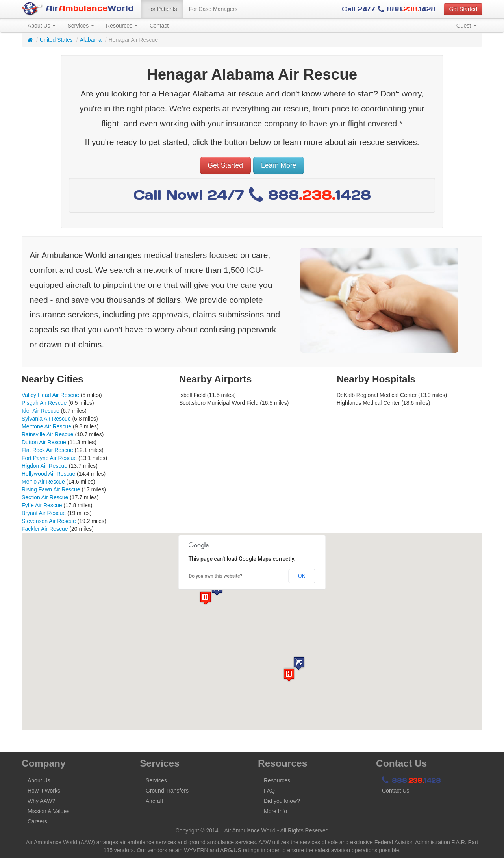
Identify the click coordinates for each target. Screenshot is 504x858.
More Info (275, 811)
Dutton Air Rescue (44, 442)
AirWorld (78, 9)
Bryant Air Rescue (44, 513)
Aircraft (154, 801)
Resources (122, 26)
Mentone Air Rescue (46, 426)
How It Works (44, 791)
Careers (37, 821)
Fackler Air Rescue (45, 529)
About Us (42, 26)
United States (56, 40)
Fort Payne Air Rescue (49, 458)
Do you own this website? (216, 576)
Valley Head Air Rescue (50, 395)
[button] (299, 663)
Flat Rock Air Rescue (47, 450)
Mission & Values (48, 811)
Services (81, 26)
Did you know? (282, 801)
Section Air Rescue (45, 497)
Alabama (91, 40)
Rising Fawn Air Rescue (51, 489)
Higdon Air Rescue (44, 466)
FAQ (269, 791)
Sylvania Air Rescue (46, 419)
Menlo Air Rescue (43, 482)
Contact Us (396, 791)
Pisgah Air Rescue (44, 403)
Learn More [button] (279, 165)
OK (302, 576)
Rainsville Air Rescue (48, 434)
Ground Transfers (167, 791)
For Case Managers (213, 9)
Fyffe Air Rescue (42, 505)
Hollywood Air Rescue (48, 474)
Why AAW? (41, 801)
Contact (159, 26)
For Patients (162, 9)
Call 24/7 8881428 (389, 9)
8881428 (411, 780)
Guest (466, 26)
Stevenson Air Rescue (49, 521)
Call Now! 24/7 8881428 (252, 195)
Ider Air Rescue (41, 411)
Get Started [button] (463, 9)
